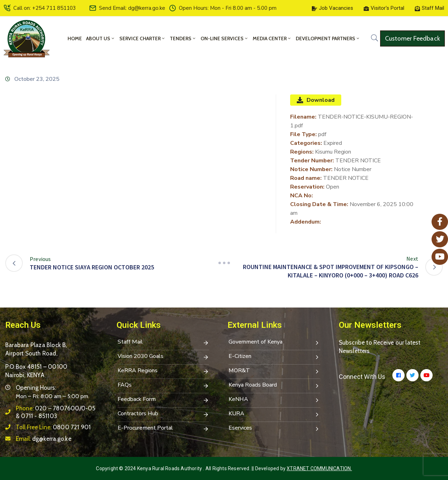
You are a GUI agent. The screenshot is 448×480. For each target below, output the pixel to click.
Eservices (274, 429)
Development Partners (328, 38)
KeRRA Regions (163, 371)
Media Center (272, 38)
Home (75, 38)
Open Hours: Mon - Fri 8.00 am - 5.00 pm (228, 8)
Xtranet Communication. (319, 468)
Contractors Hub (163, 414)
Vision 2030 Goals (163, 357)
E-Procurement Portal (163, 429)
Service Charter (142, 38)
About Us (101, 38)
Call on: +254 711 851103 (45, 8)
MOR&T (274, 371)
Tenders (183, 38)
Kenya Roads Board (274, 386)
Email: (44, 439)
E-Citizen (274, 357)
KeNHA (274, 400)
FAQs (163, 386)
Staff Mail (163, 343)
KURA (274, 414)
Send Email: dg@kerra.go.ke (132, 8)
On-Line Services (225, 38)
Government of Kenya (274, 343)
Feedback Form (163, 400)
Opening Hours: (36, 388)
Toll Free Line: (53, 427)
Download (316, 100)
